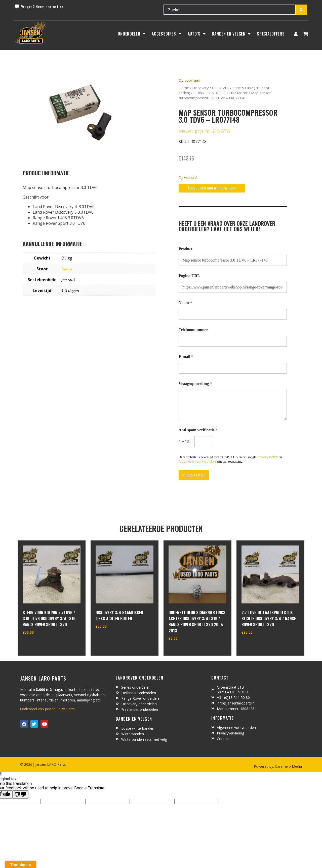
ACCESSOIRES (166, 34)
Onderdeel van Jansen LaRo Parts (47, 709)
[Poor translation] (20, 795)
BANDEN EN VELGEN (231, 34)
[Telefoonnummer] (233, 341)
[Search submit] (301, 10)
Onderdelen (132, 34)
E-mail (186, 357)
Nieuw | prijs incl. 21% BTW (205, 131)
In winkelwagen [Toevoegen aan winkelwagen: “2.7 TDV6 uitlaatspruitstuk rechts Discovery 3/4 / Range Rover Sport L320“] (260, 645)
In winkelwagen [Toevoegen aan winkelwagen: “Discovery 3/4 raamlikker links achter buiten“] (114, 639)
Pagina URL (189, 276)
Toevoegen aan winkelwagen (212, 187)
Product (186, 249)
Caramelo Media (288, 766)
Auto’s (197, 34)
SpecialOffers (271, 34)
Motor (242, 93)
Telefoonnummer (193, 330)
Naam (185, 303)
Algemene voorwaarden (197, 461)
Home (184, 88)
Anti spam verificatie (198, 430)
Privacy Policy (268, 457)
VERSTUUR (194, 475)
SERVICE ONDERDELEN (214, 93)
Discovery (200, 88)
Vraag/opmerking (195, 384)
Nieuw (67, 269)
